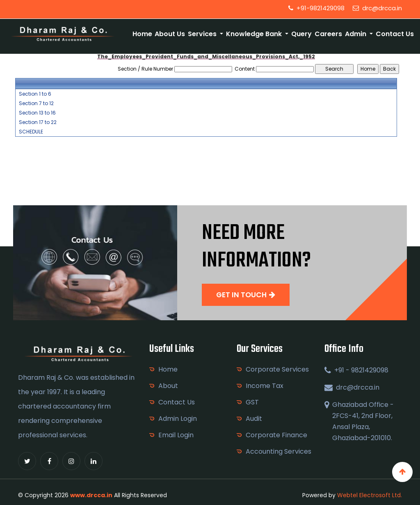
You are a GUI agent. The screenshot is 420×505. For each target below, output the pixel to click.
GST (252, 402)
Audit (254, 419)
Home (142, 34)
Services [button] (203, 34)
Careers (328, 34)
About (168, 386)
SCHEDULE (31, 132)
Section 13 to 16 (37, 113)
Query (301, 34)
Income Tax (265, 386)
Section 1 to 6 (35, 94)
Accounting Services (278, 451)
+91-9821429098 (316, 8)
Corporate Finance (276, 435)
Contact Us (395, 34)
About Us (170, 34)
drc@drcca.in (377, 8)
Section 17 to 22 (38, 122)
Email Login (176, 435)
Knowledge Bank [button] (255, 34)
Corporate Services (277, 369)
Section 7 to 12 (36, 103)
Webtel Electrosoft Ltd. (370, 495)
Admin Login (178, 419)
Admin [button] (356, 34)
